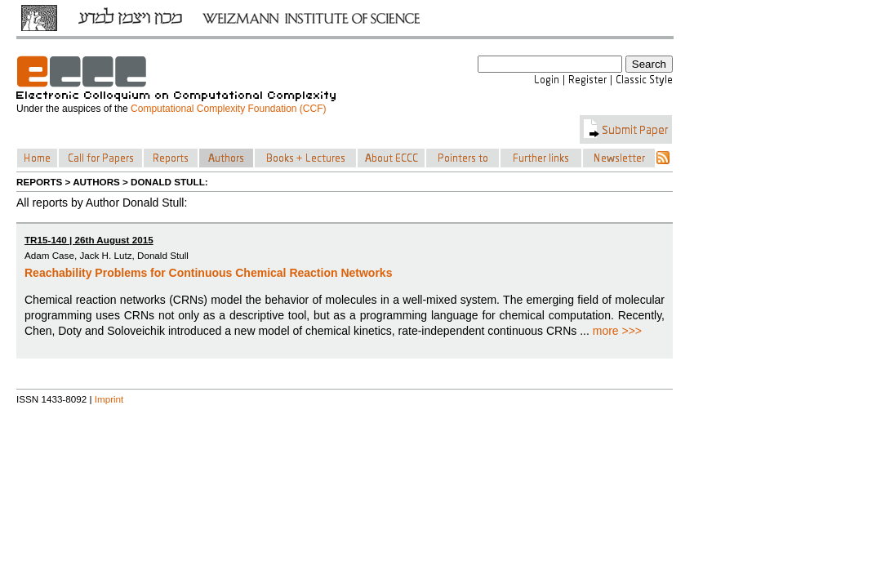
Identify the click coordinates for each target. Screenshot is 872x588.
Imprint (109, 399)
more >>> (617, 331)
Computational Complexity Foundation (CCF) (228, 109)
